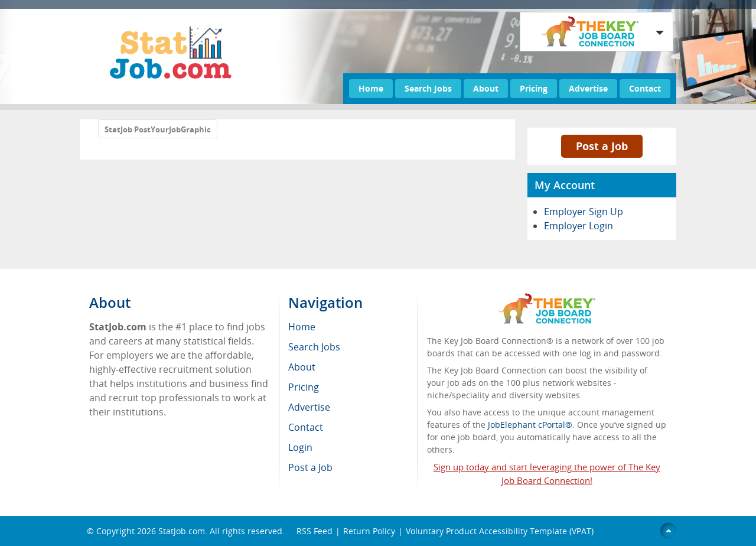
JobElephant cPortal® (530, 425)
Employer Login (579, 226)
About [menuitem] (302, 367)
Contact (645, 88)
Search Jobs (428, 88)
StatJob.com (182, 531)
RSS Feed (315, 531)
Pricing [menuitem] (304, 387)
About (486, 88)
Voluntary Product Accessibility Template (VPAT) (500, 531)
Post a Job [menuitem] (310, 467)
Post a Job (602, 146)
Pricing (534, 88)
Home (371, 88)
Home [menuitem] (302, 327)
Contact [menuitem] (306, 427)
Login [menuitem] (300, 447)
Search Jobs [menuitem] (314, 347)
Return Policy (369, 531)
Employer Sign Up (584, 212)
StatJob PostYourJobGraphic (158, 129)
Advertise (588, 88)
